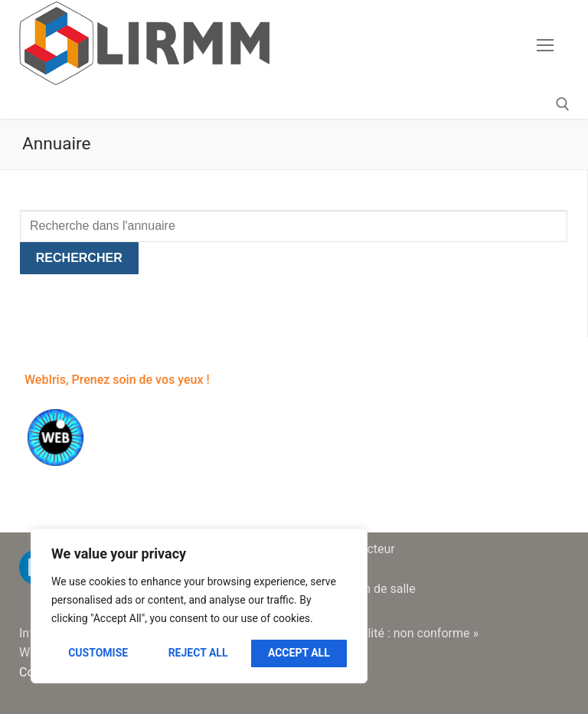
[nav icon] (545, 45)
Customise (98, 653)
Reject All (198, 653)
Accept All (299, 653)
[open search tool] (563, 104)
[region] (199, 606)
